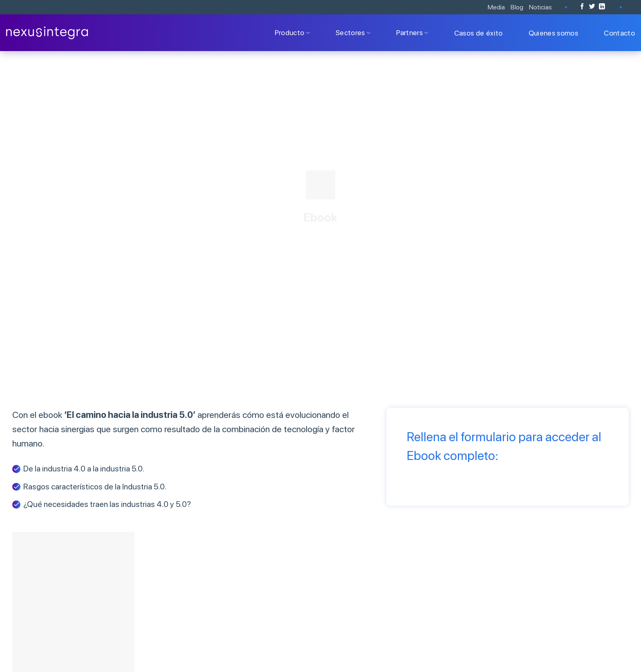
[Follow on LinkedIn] (602, 7)
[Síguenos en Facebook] (582, 7)
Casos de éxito (479, 33)
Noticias (540, 7)
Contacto (619, 33)
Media (496, 7)
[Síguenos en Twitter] (592, 7)
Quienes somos (554, 33)
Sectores (353, 32)
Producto (292, 32)
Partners (412, 32)
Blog (517, 7)
